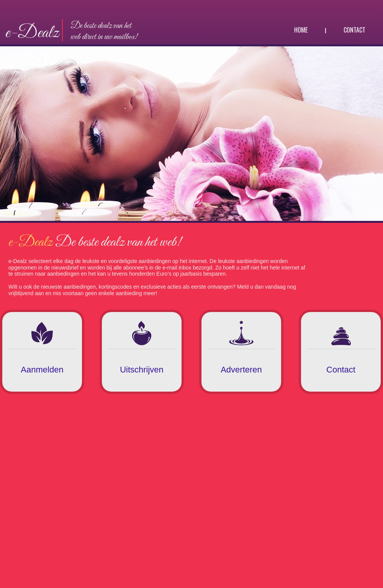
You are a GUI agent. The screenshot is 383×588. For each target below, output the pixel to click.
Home (301, 30)
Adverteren (241, 370)
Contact (354, 30)
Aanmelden (42, 370)
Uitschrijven (142, 370)
